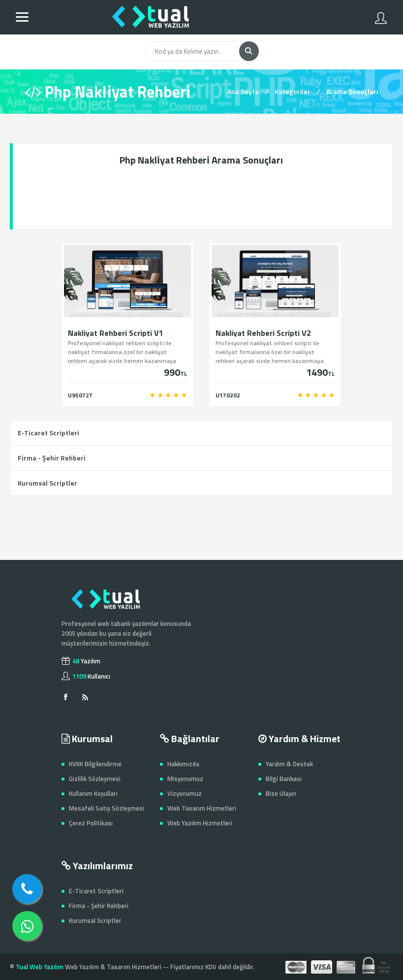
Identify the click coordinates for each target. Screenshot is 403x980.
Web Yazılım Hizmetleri (200, 823)
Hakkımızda (183, 764)
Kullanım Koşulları (93, 793)
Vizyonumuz (185, 793)
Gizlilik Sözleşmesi (95, 779)
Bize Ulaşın (281, 793)
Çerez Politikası (91, 823)
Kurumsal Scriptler (47, 483)
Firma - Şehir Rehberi (52, 458)
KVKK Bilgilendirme (95, 764)
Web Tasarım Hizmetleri (202, 808)
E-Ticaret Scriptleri (48, 433)
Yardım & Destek (289, 764)
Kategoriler (293, 91)
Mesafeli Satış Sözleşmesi (107, 808)
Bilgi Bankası (284, 779)
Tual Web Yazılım (40, 967)
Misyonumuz (185, 779)
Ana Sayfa (243, 91)
